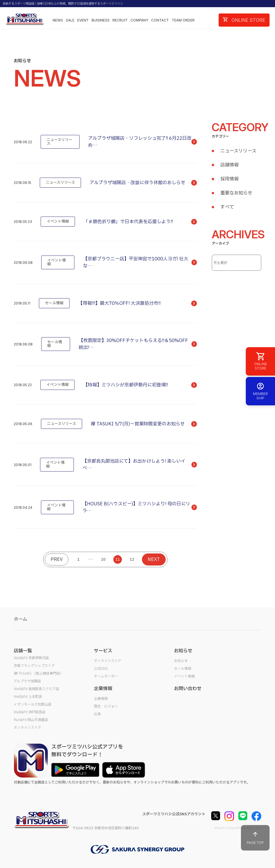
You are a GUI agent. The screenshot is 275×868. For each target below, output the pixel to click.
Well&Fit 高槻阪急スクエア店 (36, 689)
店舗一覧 (23, 651)
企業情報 (101, 699)
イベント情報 (184, 676)
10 (103, 559)
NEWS (58, 20)
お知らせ (181, 661)
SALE (70, 20)
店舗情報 (230, 165)
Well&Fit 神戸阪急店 (30, 712)
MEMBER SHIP (260, 391)
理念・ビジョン (106, 706)
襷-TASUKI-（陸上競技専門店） (38, 673)
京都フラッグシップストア (34, 666)
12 (132, 559)
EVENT (83, 20)
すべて (227, 207)
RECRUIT (120, 20)
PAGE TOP (255, 838)
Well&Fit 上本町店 (28, 697)
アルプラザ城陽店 (27, 681)
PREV (57, 559)
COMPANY (139, 20)
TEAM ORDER (183, 20)
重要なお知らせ (236, 193)
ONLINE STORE (244, 20)
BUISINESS (101, 20)
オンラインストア (27, 728)
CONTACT (160, 20)
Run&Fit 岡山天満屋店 (31, 720)
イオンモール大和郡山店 (33, 704)
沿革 (97, 714)
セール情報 (183, 669)
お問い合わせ (188, 689)
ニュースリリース (238, 151)
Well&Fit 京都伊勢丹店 (31, 658)
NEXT (154, 559)
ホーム (20, 619)
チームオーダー (106, 676)
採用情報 (230, 179)
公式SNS (101, 669)
